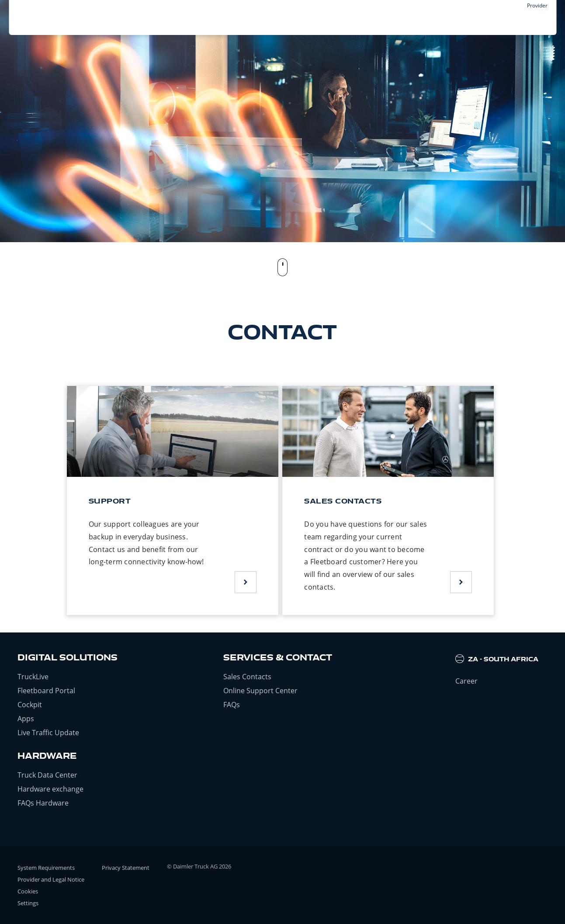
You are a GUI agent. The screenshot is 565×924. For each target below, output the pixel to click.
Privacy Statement (126, 868)
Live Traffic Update (48, 733)
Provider (537, 5)
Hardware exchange (50, 789)
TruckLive (33, 677)
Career (466, 681)
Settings (28, 903)
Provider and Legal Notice (51, 879)
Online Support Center (260, 691)
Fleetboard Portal (46, 691)
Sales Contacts (247, 677)
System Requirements (46, 868)
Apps (26, 719)
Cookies (28, 891)
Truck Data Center (47, 775)
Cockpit (30, 705)
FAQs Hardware (43, 803)
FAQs (232, 705)
